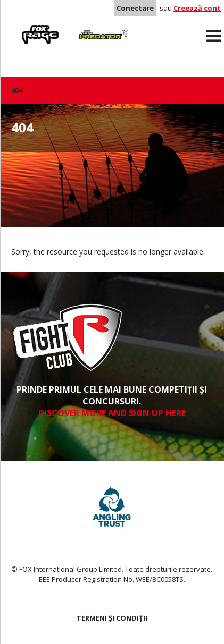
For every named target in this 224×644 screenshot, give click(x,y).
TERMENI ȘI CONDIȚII (112, 618)
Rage (21, 27)
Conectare (135, 8)
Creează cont (197, 8)
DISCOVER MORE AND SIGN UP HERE (112, 413)
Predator (87, 27)
